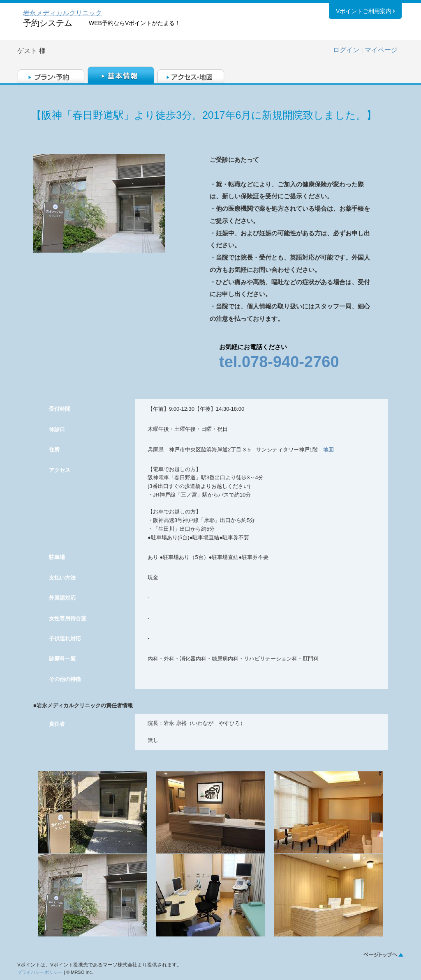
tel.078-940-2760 (279, 362)
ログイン (346, 50)
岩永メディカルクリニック (62, 13)
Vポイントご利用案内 (364, 12)
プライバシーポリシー (40, 972)
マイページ (381, 50)
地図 (328, 450)
